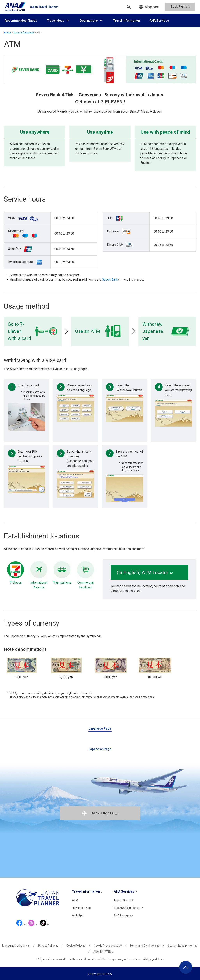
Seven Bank (112, 280)
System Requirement (183, 946)
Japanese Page (100, 729)
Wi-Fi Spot (78, 916)
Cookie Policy (76, 946)
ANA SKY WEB (104, 952)
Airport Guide (124, 900)
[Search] (129, 7)
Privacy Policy (48, 946)
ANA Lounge (123, 916)
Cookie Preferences (108, 946)
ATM (75, 900)
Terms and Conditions (145, 946)
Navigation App (81, 908)
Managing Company (16, 946)
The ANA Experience (128, 908)
